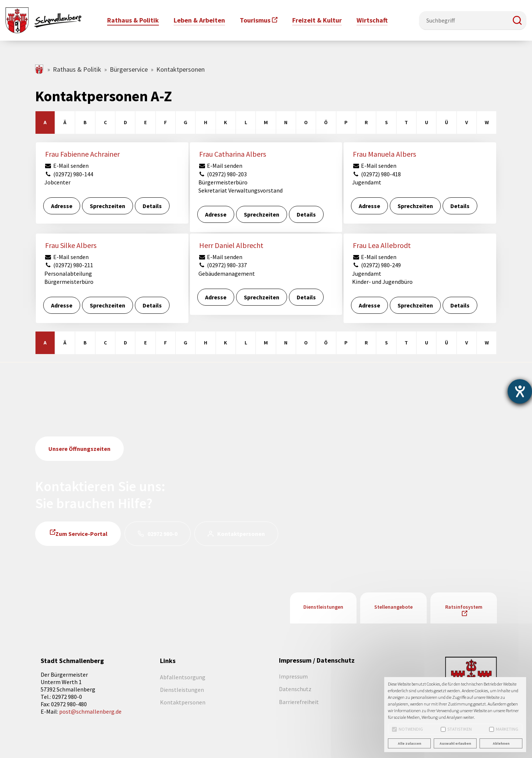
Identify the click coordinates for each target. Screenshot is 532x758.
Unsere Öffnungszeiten (79, 449)
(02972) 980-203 (223, 174)
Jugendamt (367, 182)
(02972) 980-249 (376, 265)
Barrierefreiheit (299, 702)
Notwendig (407, 729)
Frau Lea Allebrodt (382, 245)
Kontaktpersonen (241, 534)
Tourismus (255, 20)
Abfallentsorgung (183, 677)
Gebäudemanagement (227, 273)
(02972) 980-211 (69, 265)
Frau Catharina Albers (233, 154)
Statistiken (456, 729)
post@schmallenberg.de (90, 711)
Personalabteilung (68, 273)
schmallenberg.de (40, 69)
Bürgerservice (129, 69)
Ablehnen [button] (501, 743)
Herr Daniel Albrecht (231, 245)
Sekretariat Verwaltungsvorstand (241, 190)
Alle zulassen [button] (410, 743)
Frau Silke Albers (71, 245)
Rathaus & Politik (77, 69)
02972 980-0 (162, 534)
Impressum (293, 676)
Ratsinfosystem (464, 607)
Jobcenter (57, 182)
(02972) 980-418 (376, 174)
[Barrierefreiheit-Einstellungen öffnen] (520, 391)
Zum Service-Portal (81, 534)
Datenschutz (295, 689)
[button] (517, 20)
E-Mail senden (66, 166)
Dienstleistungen (323, 607)
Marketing (504, 729)
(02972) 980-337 (223, 265)
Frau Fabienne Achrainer (82, 154)
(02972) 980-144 (69, 174)
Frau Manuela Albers (384, 154)
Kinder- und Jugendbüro (382, 282)
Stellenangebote (393, 607)
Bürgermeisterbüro (223, 182)
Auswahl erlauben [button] (455, 743)
